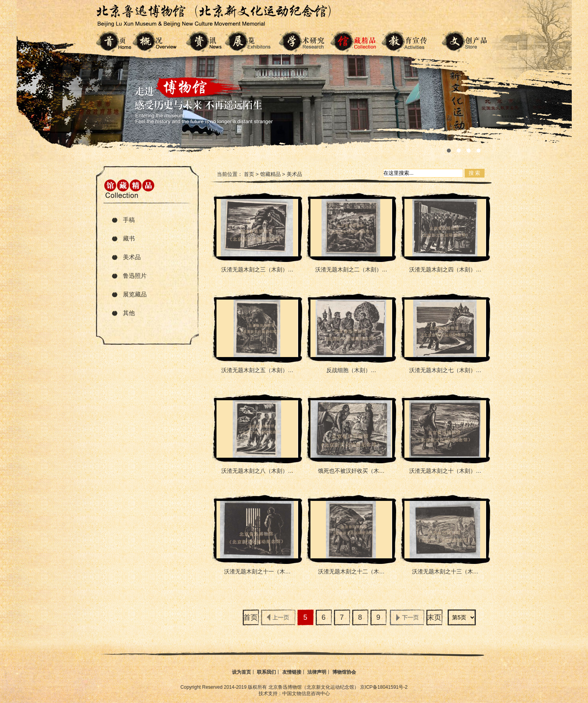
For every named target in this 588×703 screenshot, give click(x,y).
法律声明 (317, 672)
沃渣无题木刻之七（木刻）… (445, 370)
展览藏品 (135, 294)
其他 (129, 313)
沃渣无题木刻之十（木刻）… (445, 471)
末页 (434, 617)
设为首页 (241, 672)
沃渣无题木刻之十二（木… (351, 571)
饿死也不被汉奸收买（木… (351, 471)
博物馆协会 (344, 672)
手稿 (129, 220)
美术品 (132, 257)
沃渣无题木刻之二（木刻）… (351, 269)
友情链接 (292, 672)
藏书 (129, 238)
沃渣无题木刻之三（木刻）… (257, 269)
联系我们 (266, 672)
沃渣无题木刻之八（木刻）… (257, 471)
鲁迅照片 (135, 276)
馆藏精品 (270, 174)
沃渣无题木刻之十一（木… (257, 571)
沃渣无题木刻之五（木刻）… (257, 370)
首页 (249, 174)
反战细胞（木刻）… (351, 370)
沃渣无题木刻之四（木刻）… (445, 269)
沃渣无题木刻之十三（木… (445, 571)
